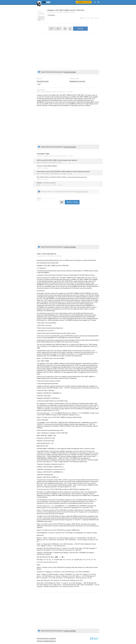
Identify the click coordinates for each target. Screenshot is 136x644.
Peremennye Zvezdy (43, 81)
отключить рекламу (70, 72)
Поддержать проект (84, 2)
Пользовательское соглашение (46, 638)
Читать (80, 29)
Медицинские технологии (77, 81)
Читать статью (72, 202)
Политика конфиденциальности (46, 641)
